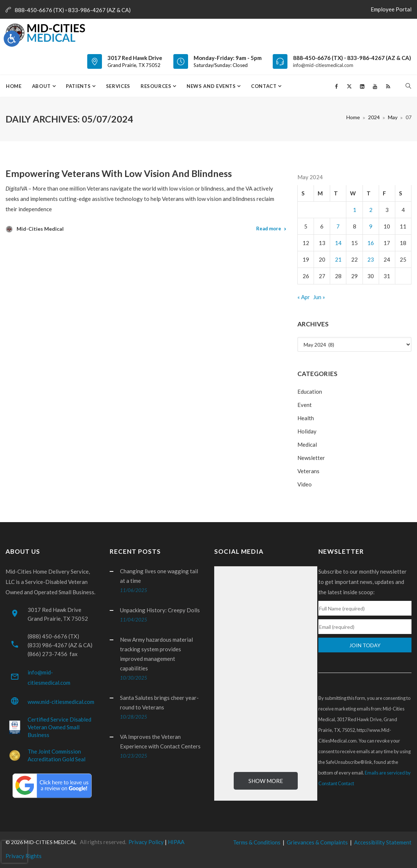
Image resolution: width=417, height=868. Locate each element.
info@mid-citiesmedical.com (323, 65)
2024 (374, 117)
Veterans (308, 471)
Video (305, 484)
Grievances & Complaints (317, 842)
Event (305, 405)
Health (306, 418)
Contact (264, 86)
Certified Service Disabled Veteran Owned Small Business (59, 727)
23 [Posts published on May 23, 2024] (371, 259)
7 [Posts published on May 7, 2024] (338, 226)
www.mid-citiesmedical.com (61, 702)
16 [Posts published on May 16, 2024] (371, 243)
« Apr (304, 297)
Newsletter (311, 458)
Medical (307, 444)
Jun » (319, 297)
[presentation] (14, 852)
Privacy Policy (146, 842)
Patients (79, 86)
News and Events (212, 86)
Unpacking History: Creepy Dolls (160, 610)
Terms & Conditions (257, 842)
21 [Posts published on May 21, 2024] (338, 259)
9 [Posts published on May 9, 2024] (371, 226)
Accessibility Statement (383, 842)
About (42, 86)
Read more (269, 228)
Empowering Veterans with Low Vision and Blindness (119, 173)
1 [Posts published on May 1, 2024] (355, 210)
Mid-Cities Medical (40, 229)
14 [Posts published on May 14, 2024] (338, 243)
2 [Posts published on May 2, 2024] (371, 210)
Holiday (307, 431)
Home (14, 86)
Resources (157, 86)
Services (118, 86)
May (393, 117)
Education (310, 392)
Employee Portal (389, 9)
